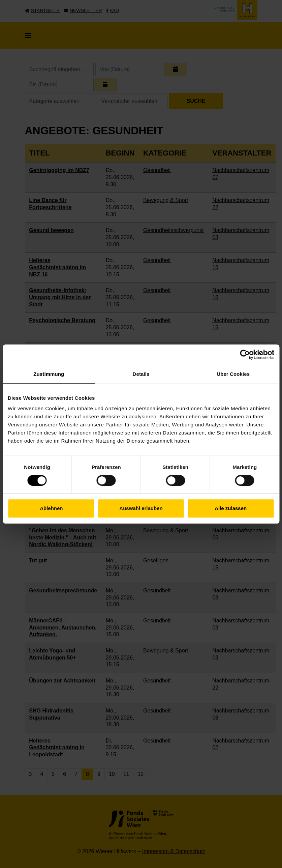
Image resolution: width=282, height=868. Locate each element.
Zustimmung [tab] (49, 374)
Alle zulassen (231, 508)
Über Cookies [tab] (233, 374)
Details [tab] (141, 374)
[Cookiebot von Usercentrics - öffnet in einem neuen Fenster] (245, 355)
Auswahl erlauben (141, 508)
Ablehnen (51, 508)
